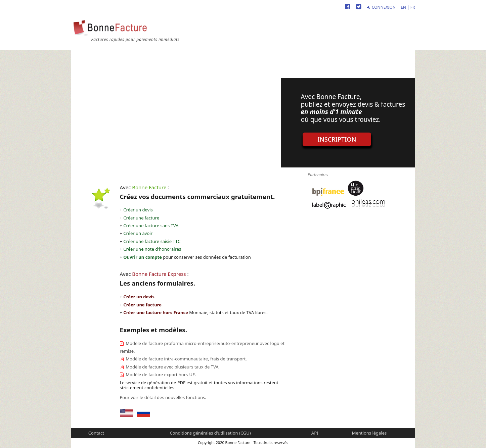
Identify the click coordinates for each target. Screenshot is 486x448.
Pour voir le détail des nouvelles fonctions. (163, 397)
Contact (96, 433)
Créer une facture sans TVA (151, 226)
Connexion (381, 7)
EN (403, 7)
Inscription (337, 139)
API (315, 433)
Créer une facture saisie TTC (152, 241)
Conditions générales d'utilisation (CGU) (210, 433)
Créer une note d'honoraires (152, 249)
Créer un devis (138, 210)
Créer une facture (141, 218)
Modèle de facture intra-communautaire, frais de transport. (186, 359)
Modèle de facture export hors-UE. (160, 375)
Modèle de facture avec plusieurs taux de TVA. (172, 367)
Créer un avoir (138, 233)
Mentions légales (369, 433)
